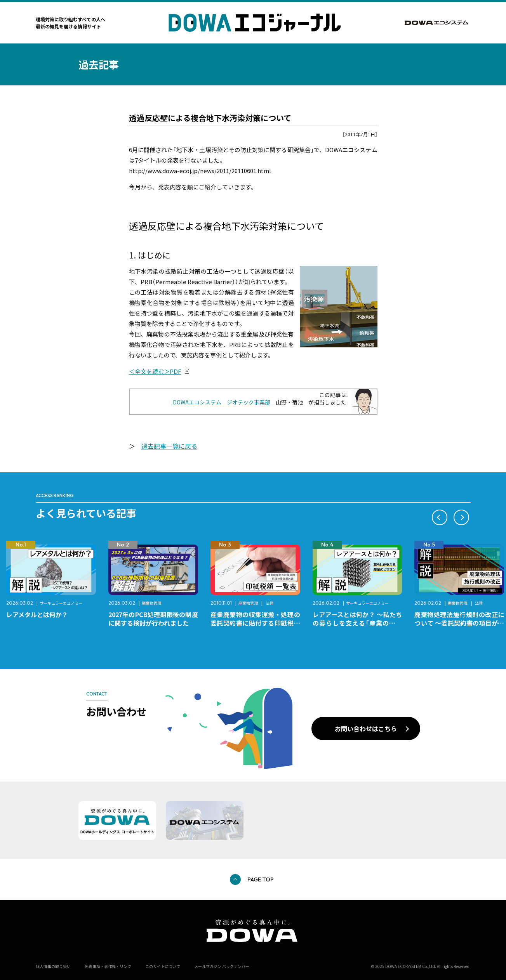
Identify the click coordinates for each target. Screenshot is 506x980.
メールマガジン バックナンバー (222, 966)
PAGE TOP (261, 879)
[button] (440, 517)
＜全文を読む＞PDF (155, 371)
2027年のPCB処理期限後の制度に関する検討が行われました (153, 619)
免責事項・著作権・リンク (108, 966)
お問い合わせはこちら (366, 728)
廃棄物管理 (151, 603)
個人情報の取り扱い (53, 966)
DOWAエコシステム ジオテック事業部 (222, 402)
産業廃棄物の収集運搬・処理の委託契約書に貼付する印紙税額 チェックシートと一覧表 (258, 623)
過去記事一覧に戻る (169, 446)
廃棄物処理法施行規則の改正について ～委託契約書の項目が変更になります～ (459, 623)
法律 (270, 603)
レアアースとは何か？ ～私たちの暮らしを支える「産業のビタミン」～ (357, 623)
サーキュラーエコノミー (61, 603)
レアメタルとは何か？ (37, 614)
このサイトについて (163, 966)
